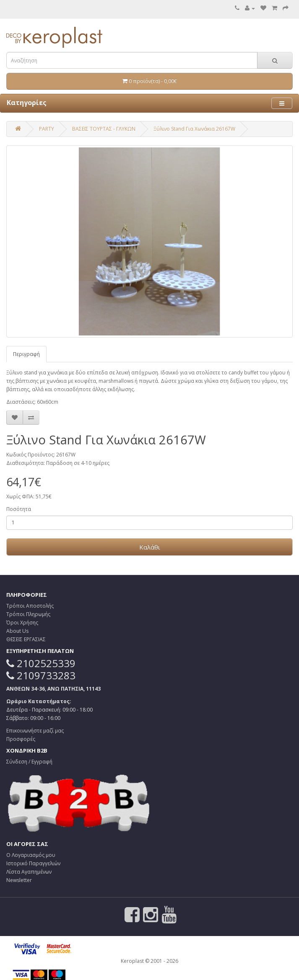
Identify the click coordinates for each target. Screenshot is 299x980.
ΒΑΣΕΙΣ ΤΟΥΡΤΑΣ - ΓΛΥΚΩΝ (104, 129)
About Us (17, 631)
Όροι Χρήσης (22, 623)
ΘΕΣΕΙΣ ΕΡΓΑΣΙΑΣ (26, 639)
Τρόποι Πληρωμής (28, 614)
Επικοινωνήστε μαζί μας (35, 731)
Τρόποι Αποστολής (30, 606)
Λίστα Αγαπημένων (29, 872)
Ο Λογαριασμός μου (31, 855)
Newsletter (19, 880)
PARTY (47, 129)
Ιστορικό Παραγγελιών (33, 863)
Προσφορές (21, 739)
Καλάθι (150, 547)
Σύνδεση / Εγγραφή (29, 762)
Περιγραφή (26, 354)
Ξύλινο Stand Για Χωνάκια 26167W (194, 129)
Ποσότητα (19, 509)
